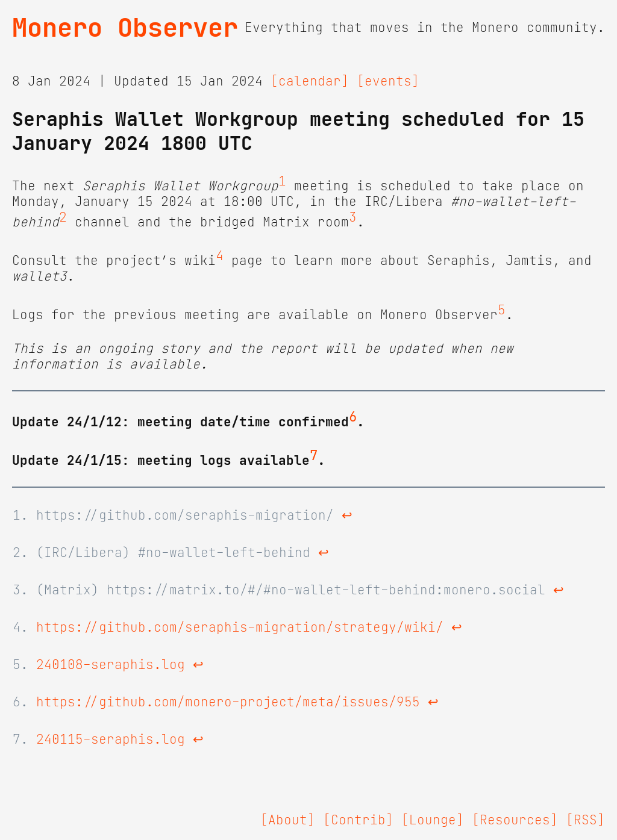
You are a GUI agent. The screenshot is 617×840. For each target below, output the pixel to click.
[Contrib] (358, 820)
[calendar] (310, 81)
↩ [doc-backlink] (347, 515)
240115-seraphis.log (111, 739)
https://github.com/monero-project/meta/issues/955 (228, 702)
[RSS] (585, 820)
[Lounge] (433, 820)
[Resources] (515, 820)
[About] (288, 820)
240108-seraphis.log (111, 665)
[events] (388, 81)
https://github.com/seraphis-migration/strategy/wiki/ (240, 627)
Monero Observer (125, 28)
